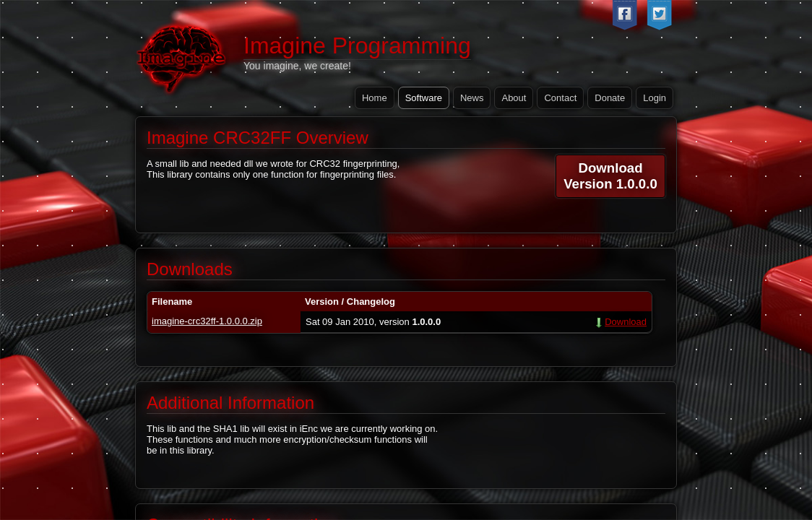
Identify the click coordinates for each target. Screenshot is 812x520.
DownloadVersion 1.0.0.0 (610, 176)
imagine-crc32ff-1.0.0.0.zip (207, 321)
